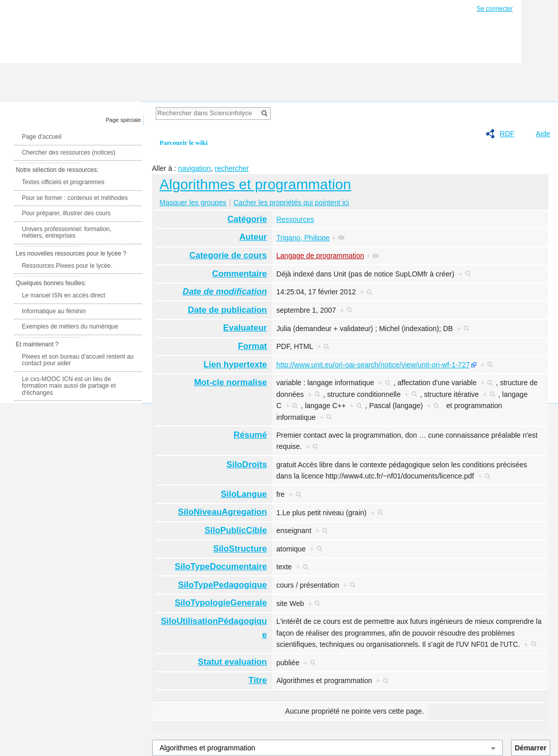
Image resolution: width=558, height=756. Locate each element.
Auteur (253, 237)
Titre (258, 680)
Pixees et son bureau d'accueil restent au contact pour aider (78, 360)
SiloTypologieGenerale (221, 603)
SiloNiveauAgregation (222, 512)
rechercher (232, 168)
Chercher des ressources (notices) (69, 153)
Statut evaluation (233, 662)
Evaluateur (245, 328)
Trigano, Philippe (303, 238)
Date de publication (227, 310)
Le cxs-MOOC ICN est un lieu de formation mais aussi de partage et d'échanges (69, 386)
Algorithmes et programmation (256, 184)
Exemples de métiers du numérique (70, 326)
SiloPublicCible (236, 530)
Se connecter (495, 9)
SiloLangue (244, 494)
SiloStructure (240, 549)
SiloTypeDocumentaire (221, 566)
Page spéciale (123, 120)
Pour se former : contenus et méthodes (75, 198)
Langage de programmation (320, 256)
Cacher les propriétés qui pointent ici (291, 203)
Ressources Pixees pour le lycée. (67, 266)
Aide (543, 134)
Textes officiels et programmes (63, 182)
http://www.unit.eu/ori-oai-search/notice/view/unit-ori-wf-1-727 (373, 365)
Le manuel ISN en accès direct (64, 295)
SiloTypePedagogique (223, 585)
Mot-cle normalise (231, 382)
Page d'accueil (42, 137)
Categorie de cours (228, 255)
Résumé (250, 435)
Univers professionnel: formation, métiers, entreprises (67, 233)
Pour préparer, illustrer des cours (66, 213)
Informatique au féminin (54, 311)
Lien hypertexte (235, 364)
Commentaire (240, 274)
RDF (507, 134)
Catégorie (247, 219)
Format (252, 346)
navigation (195, 168)
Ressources (295, 219)
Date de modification (225, 292)
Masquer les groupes (193, 203)
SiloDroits (247, 464)
